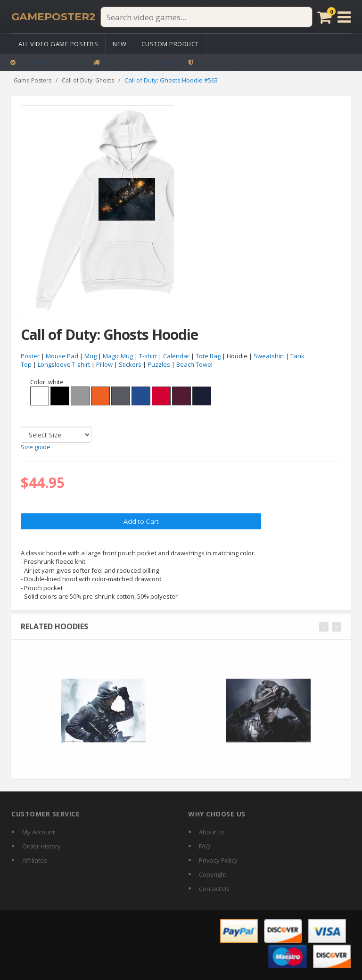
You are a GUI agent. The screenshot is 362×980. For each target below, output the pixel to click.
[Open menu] (344, 17)
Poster (30, 356)
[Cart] (325, 17)
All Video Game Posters (58, 44)
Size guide (36, 447)
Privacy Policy (218, 860)
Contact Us (214, 889)
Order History (41, 846)
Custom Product (170, 44)
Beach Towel (194, 365)
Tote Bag (208, 356)
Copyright (213, 874)
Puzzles (159, 365)
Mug (90, 356)
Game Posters (33, 80)
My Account (38, 832)
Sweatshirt (269, 356)
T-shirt (148, 356)
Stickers (130, 365)
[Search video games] (206, 17)
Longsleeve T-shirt (64, 365)
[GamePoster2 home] (53, 17)
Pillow (104, 365)
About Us (212, 832)
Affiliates (35, 860)
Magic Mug (118, 356)
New (120, 44)
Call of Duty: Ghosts (88, 80)
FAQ (205, 846)
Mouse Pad (62, 356)
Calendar (176, 356)
